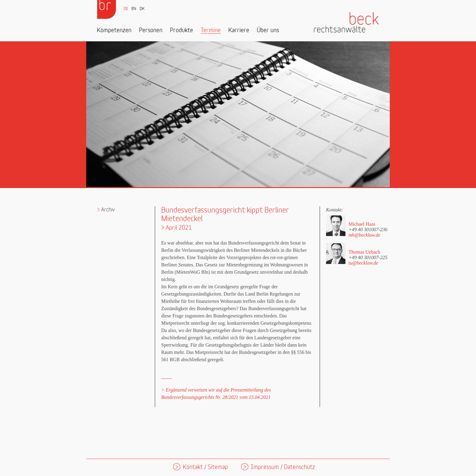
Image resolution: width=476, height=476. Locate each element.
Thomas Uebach (364, 252)
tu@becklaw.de (363, 263)
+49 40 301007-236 (368, 229)
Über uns (268, 31)
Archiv (108, 210)
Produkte (182, 31)
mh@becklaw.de (364, 235)
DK (142, 9)
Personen (151, 31)
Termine (211, 31)
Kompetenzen (114, 31)
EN (134, 9)
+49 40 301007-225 (368, 257)
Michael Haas (362, 224)
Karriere (239, 31)
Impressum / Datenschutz (283, 467)
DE (126, 9)
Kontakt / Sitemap (205, 467)
